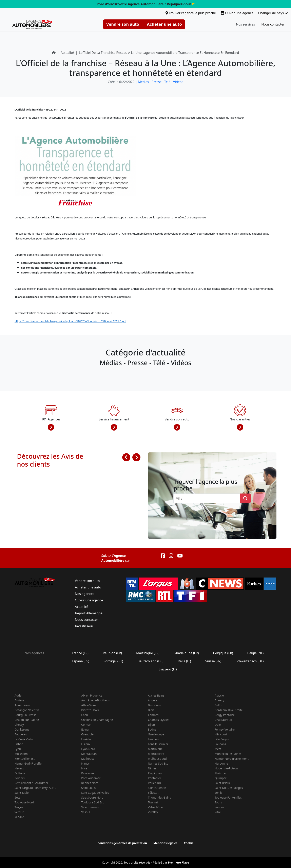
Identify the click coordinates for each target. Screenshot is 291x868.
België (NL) (255, 653)
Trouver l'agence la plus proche (191, 13)
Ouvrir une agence (237, 13)
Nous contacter (273, 24)
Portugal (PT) (113, 661)
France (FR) (80, 653)
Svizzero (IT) (168, 669)
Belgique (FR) (223, 653)
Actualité (81, 607)
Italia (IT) (184, 661)
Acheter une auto (164, 24)
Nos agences (84, 594)
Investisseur (84, 626)
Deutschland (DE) (150, 661)
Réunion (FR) (112, 653)
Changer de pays (273, 13)
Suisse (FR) (213, 661)
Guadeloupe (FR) (186, 653)
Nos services (246, 24)
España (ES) (80, 661)
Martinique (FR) (148, 653)
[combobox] (208, 498)
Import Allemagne (89, 613)
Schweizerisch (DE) (250, 661)
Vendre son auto (123, 24)
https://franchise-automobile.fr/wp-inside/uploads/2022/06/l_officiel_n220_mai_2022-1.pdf (70, 321)
